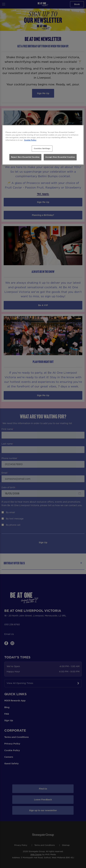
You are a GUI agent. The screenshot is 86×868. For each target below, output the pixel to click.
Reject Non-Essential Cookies (25, 157)
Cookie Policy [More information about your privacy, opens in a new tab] (30, 140)
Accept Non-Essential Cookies (60, 157)
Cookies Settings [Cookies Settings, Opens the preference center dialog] (42, 148)
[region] (43, 145)
